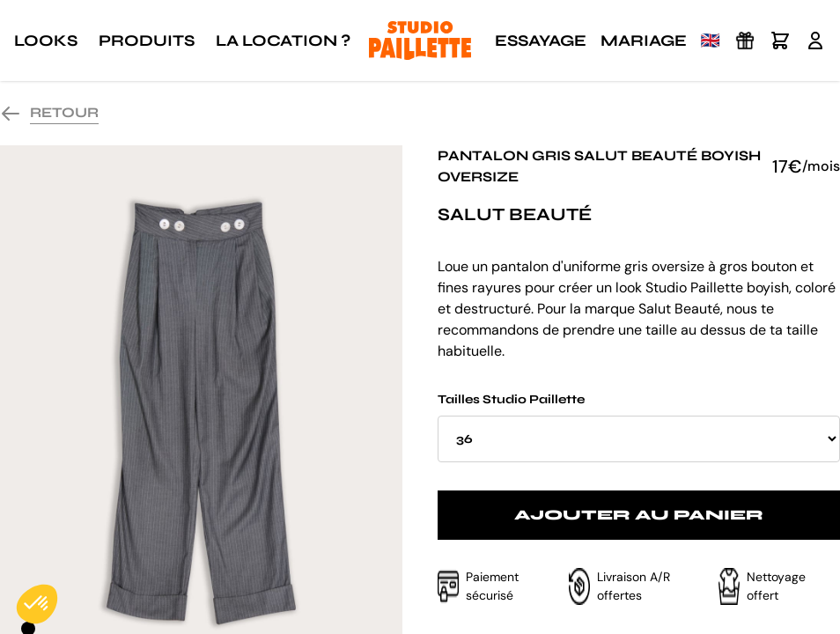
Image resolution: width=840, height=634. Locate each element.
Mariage (644, 41)
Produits (147, 41)
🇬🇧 (711, 41)
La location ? (283, 41)
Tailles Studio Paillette (639, 427)
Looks (46, 41)
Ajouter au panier (639, 515)
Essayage (541, 41)
